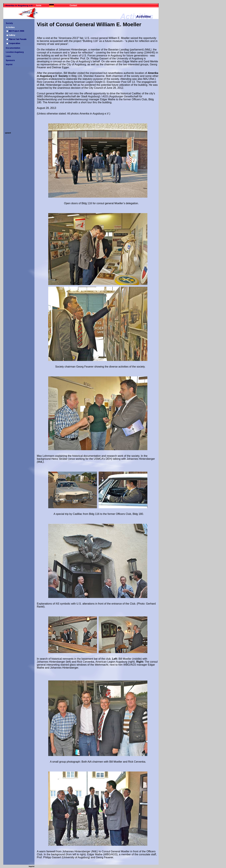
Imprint (32, 866)
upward (8, 133)
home (39, 5)
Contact (73, 5)
